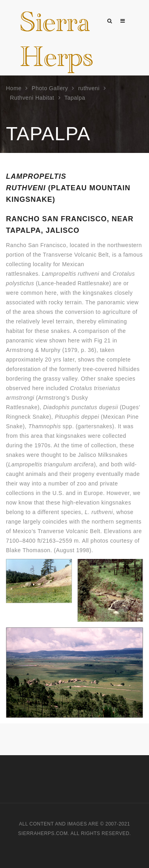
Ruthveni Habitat (32, 98)
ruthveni (89, 88)
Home (14, 88)
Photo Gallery (50, 88)
